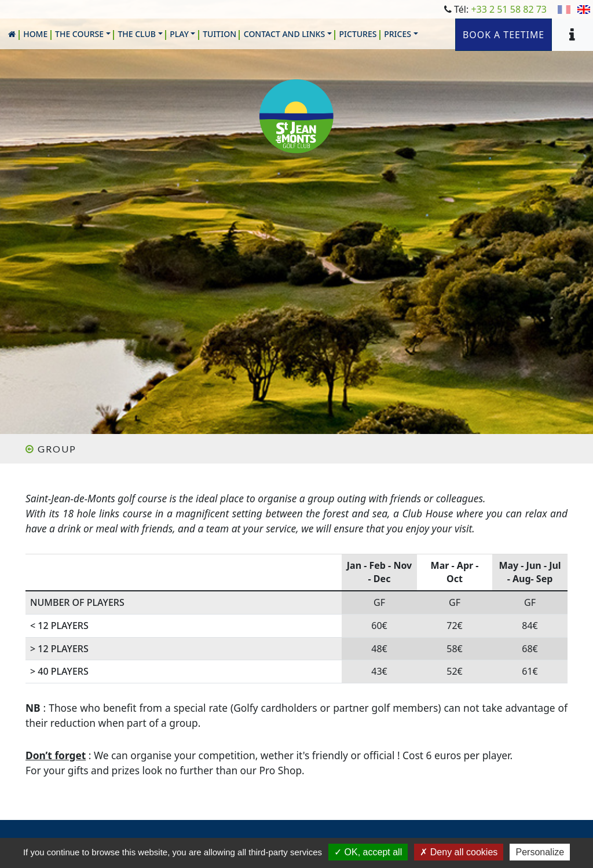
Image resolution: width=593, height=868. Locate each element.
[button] (83, 34)
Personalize (540, 852)
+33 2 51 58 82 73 (509, 9)
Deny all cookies (459, 852)
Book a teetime (503, 35)
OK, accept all (368, 852)
